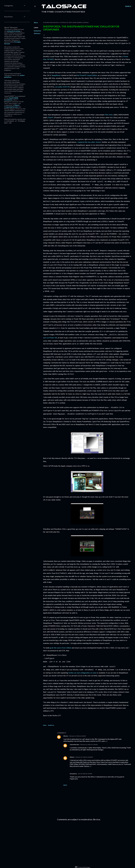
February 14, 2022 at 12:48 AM (84, 748)
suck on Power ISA (50, 332)
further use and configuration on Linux (83, 664)
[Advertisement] (94, 831)
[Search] (128, 6)
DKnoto (66, 727)
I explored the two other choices (89, 142)
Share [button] (36, 23)
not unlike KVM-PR (62, 87)
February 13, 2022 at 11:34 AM (89, 735)
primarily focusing (13, 31)
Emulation (37, 31)
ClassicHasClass (74, 735)
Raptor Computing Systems (12, 106)
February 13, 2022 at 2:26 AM (77, 727)
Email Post (51, 716)
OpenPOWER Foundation (11, 99)
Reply (65, 776)
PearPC (51, 117)
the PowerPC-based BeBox (87, 75)
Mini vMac (109, 114)
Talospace (64, 7)
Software (37, 33)
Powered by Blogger (83, 858)
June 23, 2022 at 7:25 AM (85, 764)
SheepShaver (56, 75)
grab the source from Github (61, 640)
